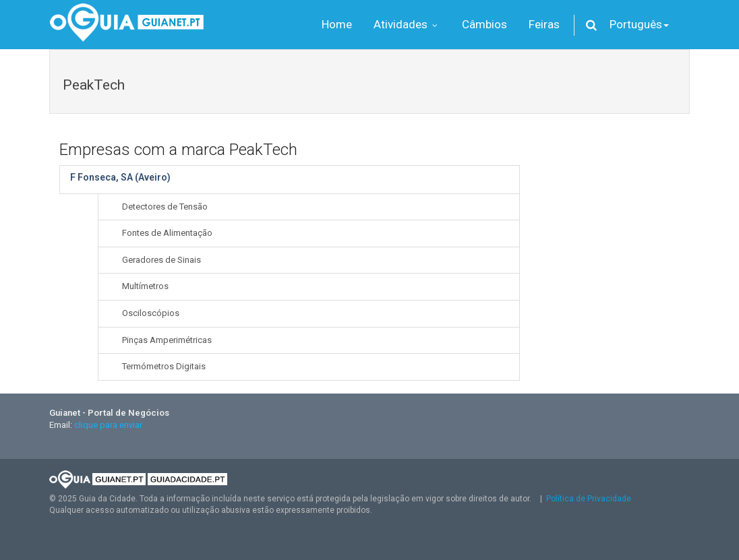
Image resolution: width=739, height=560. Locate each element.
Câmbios (484, 24)
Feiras (544, 24)
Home (337, 24)
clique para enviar (108, 425)
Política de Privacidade (589, 499)
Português (639, 24)
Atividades (407, 24)
